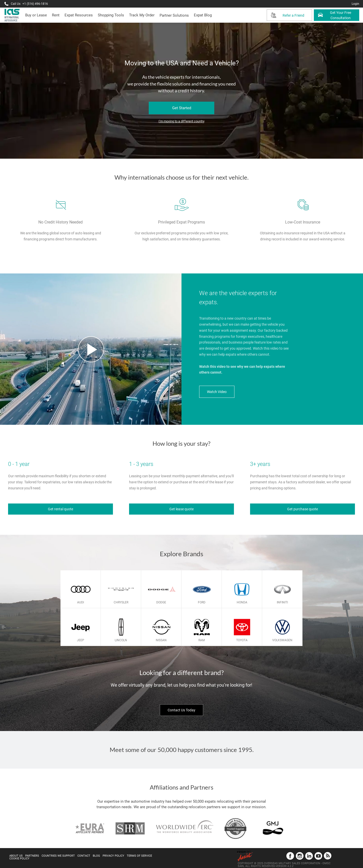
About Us (16, 856)
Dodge (161, 602)
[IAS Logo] (13, 15)
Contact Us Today (181, 710)
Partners (32, 856)
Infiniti (282, 602)
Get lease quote (181, 509)
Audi (81, 602)
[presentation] (56, 15)
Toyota (242, 640)
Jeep (81, 640)
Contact (84, 856)
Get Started (182, 108)
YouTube (318, 856)
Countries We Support (58, 856)
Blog (96, 856)
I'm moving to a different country (181, 121)
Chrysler (121, 602)
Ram (202, 640)
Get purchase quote (302, 509)
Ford (202, 602)
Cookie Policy (19, 859)
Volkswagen (282, 640)
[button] (174, 15)
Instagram (300, 856)
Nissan (161, 640)
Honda (242, 602)
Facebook (290, 856)
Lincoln (121, 640)
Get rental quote (60, 509)
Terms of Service (139, 856)
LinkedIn (309, 856)
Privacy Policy (113, 856)
